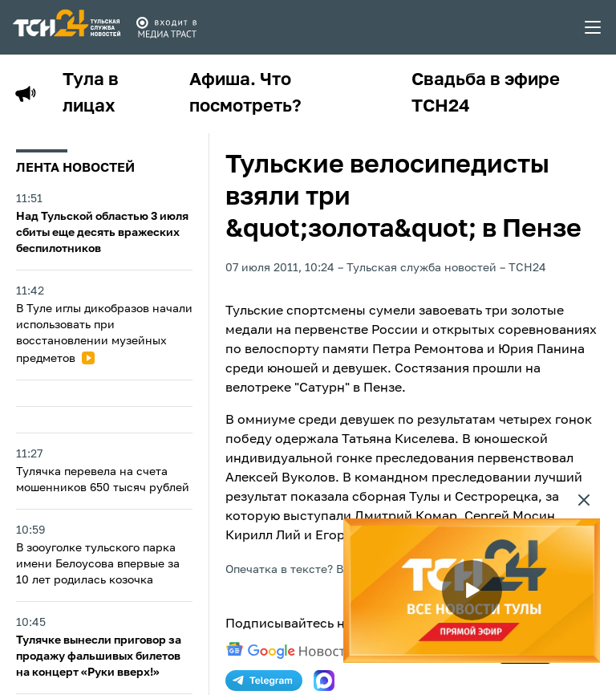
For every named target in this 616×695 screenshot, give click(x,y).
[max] (324, 681)
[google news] (290, 651)
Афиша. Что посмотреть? (245, 93)
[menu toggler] (594, 27)
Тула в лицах (91, 93)
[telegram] (264, 681)
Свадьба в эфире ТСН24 (486, 93)
